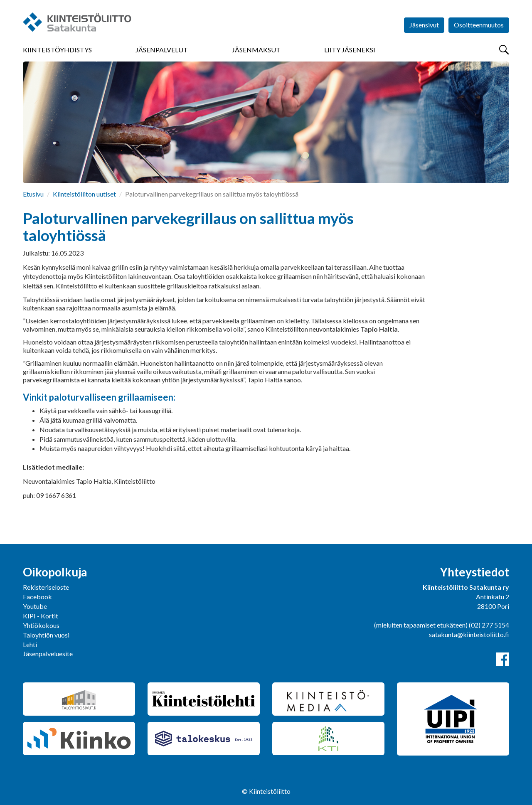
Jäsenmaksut (256, 50)
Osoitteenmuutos (479, 25)
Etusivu (33, 194)
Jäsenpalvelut (162, 50)
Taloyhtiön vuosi (46, 635)
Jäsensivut (424, 25)
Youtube (35, 606)
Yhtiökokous (41, 625)
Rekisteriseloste (46, 587)
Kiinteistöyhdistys (57, 50)
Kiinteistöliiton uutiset (84, 194)
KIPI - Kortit (41, 616)
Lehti (30, 644)
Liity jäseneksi (350, 50)
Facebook (37, 597)
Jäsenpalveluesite (48, 654)
